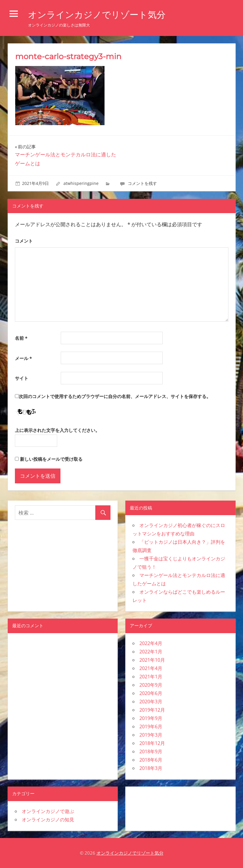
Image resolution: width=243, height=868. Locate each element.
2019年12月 (152, 710)
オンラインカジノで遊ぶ (48, 811)
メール (23, 358)
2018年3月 (151, 768)
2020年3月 (151, 702)
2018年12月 (152, 743)
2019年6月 (151, 727)
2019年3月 (151, 735)
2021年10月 (152, 660)
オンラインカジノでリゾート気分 (101, 14)
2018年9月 (151, 751)
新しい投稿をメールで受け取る (51, 459)
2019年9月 (151, 718)
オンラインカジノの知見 (48, 820)
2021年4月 (151, 668)
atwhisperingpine (81, 183)
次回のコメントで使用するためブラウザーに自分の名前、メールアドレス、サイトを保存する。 (115, 396)
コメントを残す (142, 183)
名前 (21, 338)
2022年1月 (151, 652)
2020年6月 (151, 693)
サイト (22, 378)
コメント (24, 241)
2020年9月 (151, 685)
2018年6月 (151, 760)
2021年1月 (151, 677)
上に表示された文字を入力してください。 (57, 430)
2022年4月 (151, 643)
